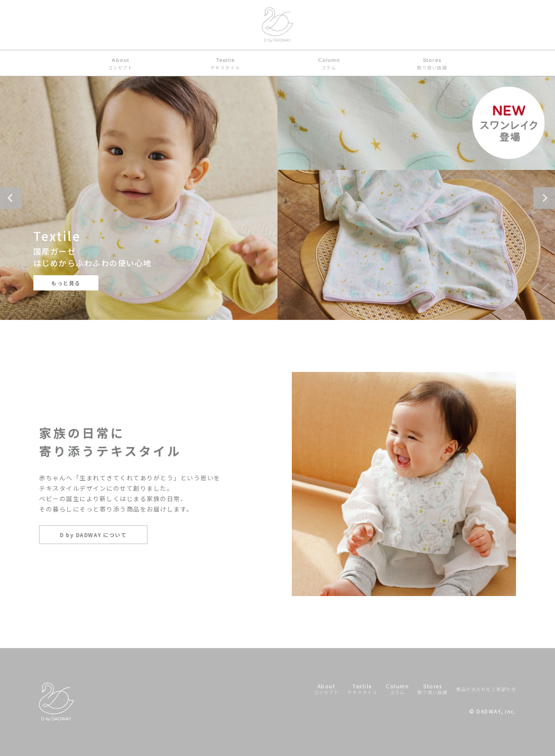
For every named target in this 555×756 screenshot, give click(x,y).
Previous (11, 198)
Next (544, 198)
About (121, 64)
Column (329, 64)
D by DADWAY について (93, 535)
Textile (225, 64)
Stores (432, 64)
